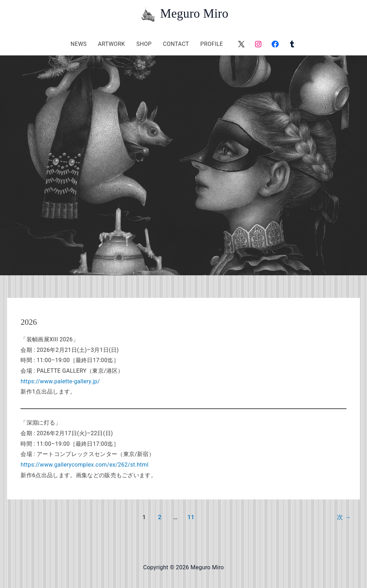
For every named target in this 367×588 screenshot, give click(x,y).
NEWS (79, 44)
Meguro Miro (194, 14)
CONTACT (176, 44)
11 (191, 517)
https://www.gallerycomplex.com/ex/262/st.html (84, 465)
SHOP (144, 44)
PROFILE (212, 44)
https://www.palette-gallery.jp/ (60, 381)
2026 (29, 322)
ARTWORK (111, 44)
